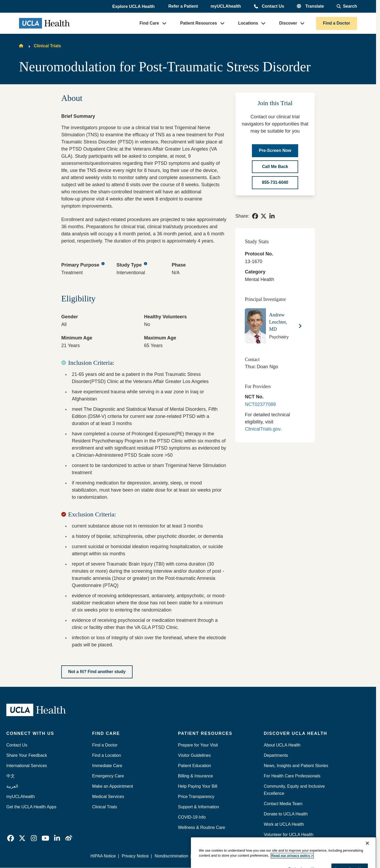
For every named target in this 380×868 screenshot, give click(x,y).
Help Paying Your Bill (198, 786)
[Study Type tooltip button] (146, 264)
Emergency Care (108, 776)
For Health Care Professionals (292, 776)
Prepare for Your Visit (198, 745)
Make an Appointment (113, 786)
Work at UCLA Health (284, 824)
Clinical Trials (47, 46)
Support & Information (199, 807)
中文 (11, 776)
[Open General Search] (347, 6)
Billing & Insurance (196, 776)
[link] (255, 216)
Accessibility (247, 856)
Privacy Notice (135, 856)
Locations (248, 23)
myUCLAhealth (226, 6)
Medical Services (108, 797)
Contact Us (273, 6)
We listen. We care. (283, 856)
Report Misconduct (212, 856)
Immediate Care (107, 766)
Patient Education (194, 766)
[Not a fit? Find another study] (97, 672)
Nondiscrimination (172, 856)
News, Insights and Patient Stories (296, 766)
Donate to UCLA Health (286, 814)
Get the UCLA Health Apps (31, 807)
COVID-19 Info (192, 817)
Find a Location (107, 755)
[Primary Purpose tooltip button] (103, 264)
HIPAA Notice (103, 856)
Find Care (149, 23)
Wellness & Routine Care (201, 827)
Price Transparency (196, 797)
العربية (12, 786)
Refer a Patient (183, 6)
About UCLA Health (282, 745)
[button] (134, 7)
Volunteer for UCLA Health (289, 835)
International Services (27, 766)
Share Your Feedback (27, 755)
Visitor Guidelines (194, 755)
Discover (288, 23)
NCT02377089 (260, 404)
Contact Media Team (283, 804)
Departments (276, 755)
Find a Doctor (337, 23)
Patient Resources (199, 23)
